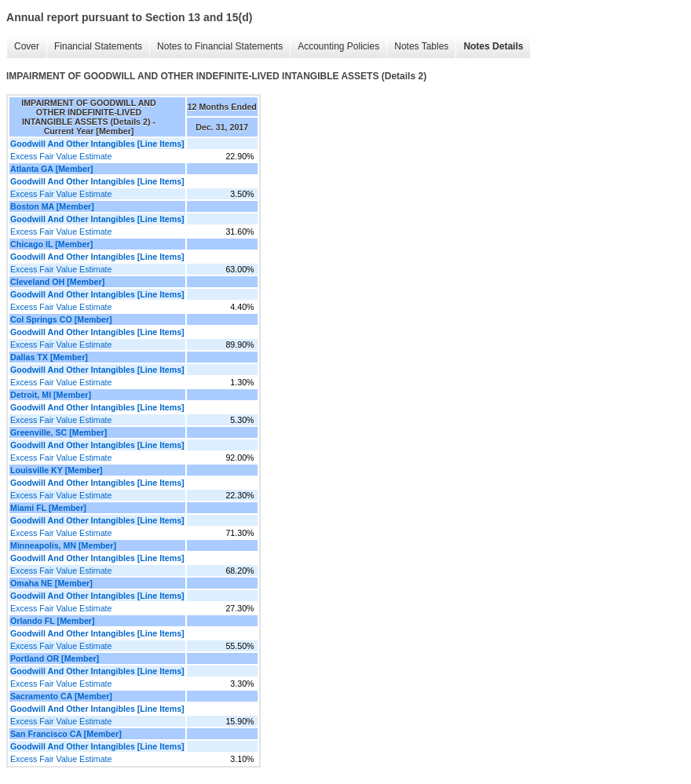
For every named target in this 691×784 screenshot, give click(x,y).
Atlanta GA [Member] (52, 169)
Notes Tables (421, 46)
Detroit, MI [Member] (51, 395)
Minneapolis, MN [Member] (63, 545)
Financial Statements (98, 46)
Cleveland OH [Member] (57, 282)
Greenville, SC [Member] (58, 432)
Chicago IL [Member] (51, 244)
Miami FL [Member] (48, 508)
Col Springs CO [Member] (61, 319)
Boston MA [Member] (52, 206)
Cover (27, 46)
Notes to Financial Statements (220, 46)
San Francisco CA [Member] (66, 734)
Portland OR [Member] (55, 658)
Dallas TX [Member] (49, 357)
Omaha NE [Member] (51, 583)
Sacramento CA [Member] (61, 696)
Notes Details (493, 46)
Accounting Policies (338, 46)
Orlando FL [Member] (53, 621)
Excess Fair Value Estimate (61, 156)
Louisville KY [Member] (57, 470)
